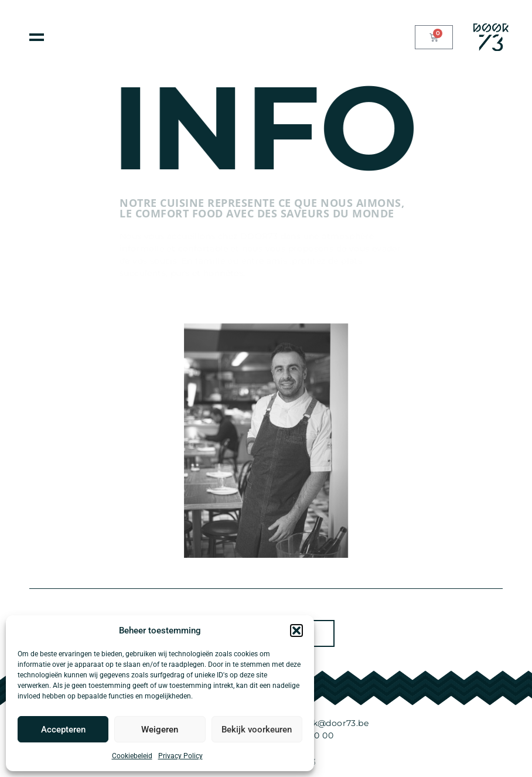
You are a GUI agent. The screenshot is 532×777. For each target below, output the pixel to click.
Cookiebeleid (132, 756)
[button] (296, 631)
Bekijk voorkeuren (257, 730)
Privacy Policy (180, 756)
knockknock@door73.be (317, 723)
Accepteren (63, 730)
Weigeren (160, 730)
